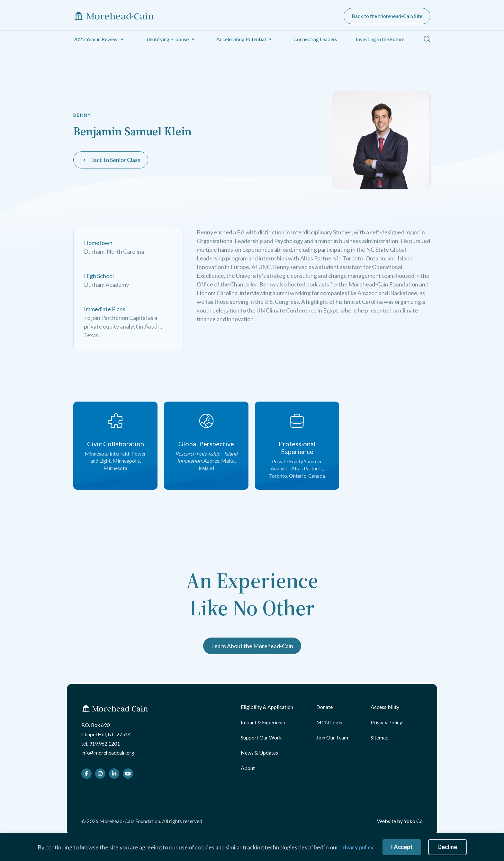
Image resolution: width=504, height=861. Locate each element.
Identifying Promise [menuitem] (167, 39)
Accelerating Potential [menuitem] (241, 39)
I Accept (402, 847)
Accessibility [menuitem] (385, 707)
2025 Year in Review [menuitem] (95, 39)
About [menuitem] (248, 768)
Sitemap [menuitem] (380, 737)
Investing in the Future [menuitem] (380, 39)
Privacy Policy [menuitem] (386, 722)
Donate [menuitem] (324, 707)
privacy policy (356, 847)
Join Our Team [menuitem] (332, 737)
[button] (122, 39)
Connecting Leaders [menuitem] (315, 39)
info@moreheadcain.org (108, 752)
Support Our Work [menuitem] (261, 737)
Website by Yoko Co (400, 821)
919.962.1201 (104, 743)
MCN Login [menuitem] (329, 722)
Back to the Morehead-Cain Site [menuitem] (387, 16)
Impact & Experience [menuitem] (264, 722)
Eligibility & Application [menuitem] (267, 707)
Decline (447, 847)
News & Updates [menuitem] (259, 752)
